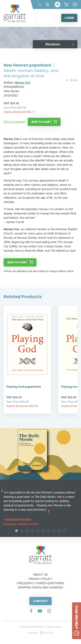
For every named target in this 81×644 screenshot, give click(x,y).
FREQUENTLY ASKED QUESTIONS (40, 583)
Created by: (40, 633)
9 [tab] (59, 531)
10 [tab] (65, 531)
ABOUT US (41, 575)
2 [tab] (22, 531)
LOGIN (69, 18)
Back (72, 80)
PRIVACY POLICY (41, 579)
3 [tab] (27, 531)
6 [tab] (43, 531)
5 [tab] (38, 531)
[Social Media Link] (31, 611)
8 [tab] (54, 531)
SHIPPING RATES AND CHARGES (41, 588)
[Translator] (48, 5)
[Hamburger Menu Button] (75, 4)
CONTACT (40, 601)
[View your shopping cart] (66, 4)
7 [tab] (49, 531)
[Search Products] (40, 4)
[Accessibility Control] (57, 5)
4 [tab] (33, 531)
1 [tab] (16, 531)
